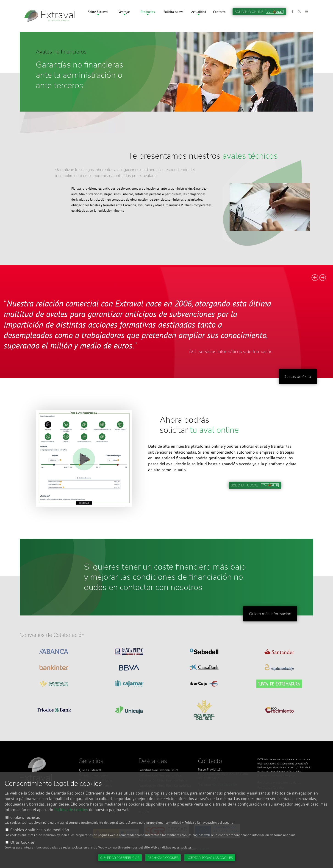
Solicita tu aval (174, 16)
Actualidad (199, 16)
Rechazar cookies (163, 858)
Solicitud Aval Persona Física (158, 770)
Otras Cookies (22, 842)
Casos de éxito (298, 376)
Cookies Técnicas (25, 817)
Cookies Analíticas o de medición (40, 830)
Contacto (219, 16)
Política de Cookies (71, 810)
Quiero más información (270, 614)
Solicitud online (259, 16)
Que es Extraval (90, 770)
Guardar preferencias (120, 858)
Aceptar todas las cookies (210, 858)
